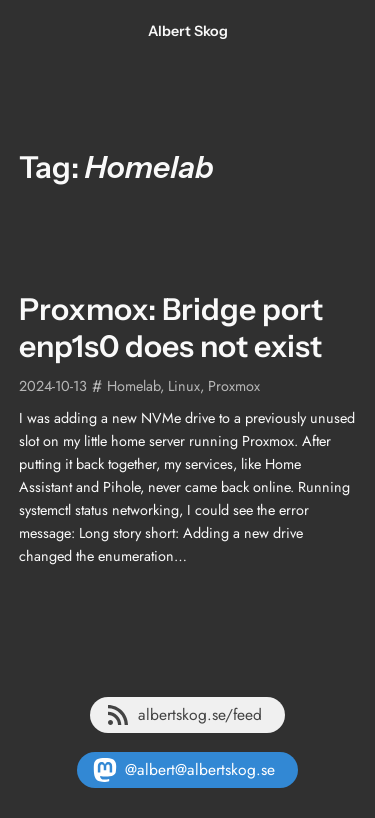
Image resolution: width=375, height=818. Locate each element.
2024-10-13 (53, 386)
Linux (184, 386)
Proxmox (234, 386)
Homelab (133, 386)
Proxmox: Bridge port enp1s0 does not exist (171, 328)
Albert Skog (188, 31)
